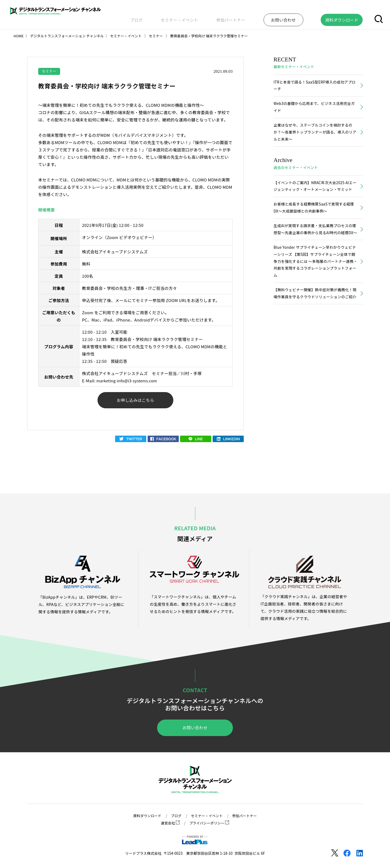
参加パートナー (258, 17)
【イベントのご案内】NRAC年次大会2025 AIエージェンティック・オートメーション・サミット (315, 194)
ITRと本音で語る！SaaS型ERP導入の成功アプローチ (315, 86)
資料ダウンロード (145, 816)
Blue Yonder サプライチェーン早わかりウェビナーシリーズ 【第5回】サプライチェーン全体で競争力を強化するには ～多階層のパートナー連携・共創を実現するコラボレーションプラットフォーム (315, 283)
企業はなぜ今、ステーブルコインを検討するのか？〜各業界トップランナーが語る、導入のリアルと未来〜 (315, 135)
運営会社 (169, 823)
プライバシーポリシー (210, 823)
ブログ (186, 17)
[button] (379, 17)
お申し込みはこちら (135, 401)
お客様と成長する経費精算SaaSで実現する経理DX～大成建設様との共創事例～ (314, 220)
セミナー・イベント (218, 17)
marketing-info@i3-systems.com (128, 381)
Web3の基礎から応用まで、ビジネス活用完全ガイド (314, 109)
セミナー (50, 71)
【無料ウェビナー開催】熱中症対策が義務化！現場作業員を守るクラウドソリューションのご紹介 (315, 321)
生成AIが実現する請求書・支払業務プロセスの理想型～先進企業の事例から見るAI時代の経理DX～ (315, 246)
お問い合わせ (195, 729)
